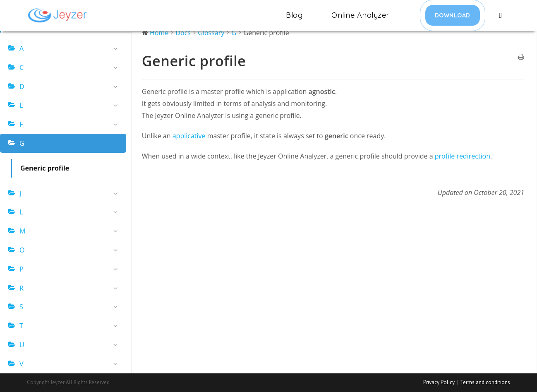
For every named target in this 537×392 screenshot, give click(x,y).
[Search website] (501, 15)
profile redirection (463, 156)
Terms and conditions (485, 382)
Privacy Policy (439, 382)
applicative (190, 136)
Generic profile (45, 168)
